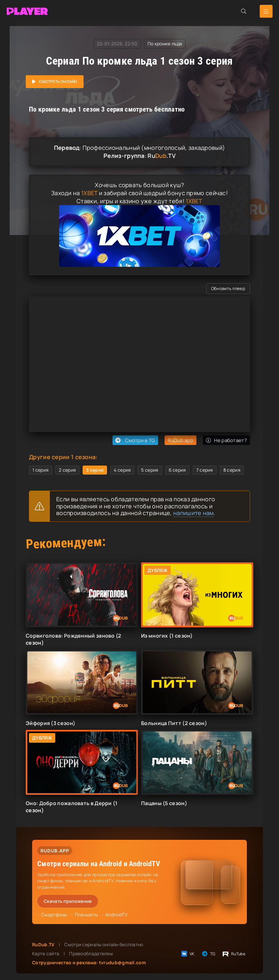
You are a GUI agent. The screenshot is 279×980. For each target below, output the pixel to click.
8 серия (232, 470)
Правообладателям (91, 953)
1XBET (90, 193)
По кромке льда (165, 44)
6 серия (177, 470)
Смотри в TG (135, 440)
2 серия (67, 470)
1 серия (40, 470)
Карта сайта (46, 953)
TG (208, 954)
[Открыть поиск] (244, 11)
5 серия (150, 470)
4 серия (122, 470)
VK (187, 954)
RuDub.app (180, 440)
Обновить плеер (228, 288)
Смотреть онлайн (58, 82)
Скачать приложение (68, 901)
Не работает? (226, 440)
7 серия (205, 470)
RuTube (234, 954)
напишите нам (194, 513)
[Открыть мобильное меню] (266, 11)
